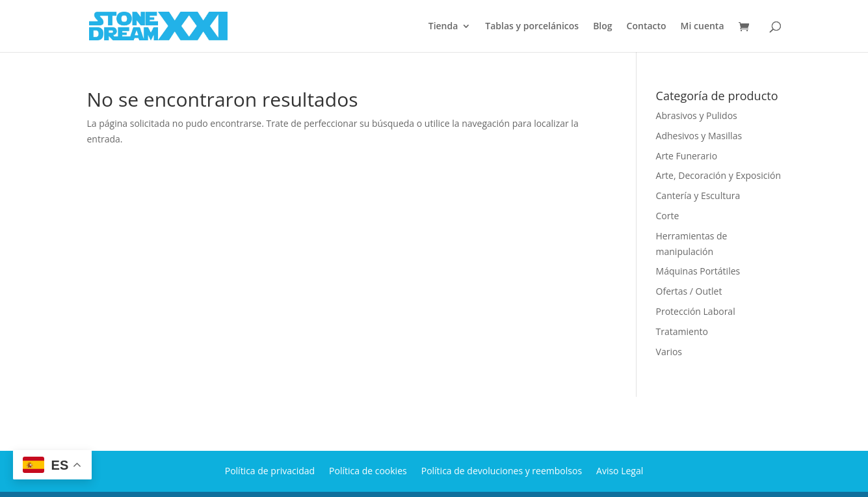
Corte (668, 216)
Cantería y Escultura (698, 195)
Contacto (647, 27)
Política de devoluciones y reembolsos (502, 470)
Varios (669, 352)
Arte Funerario (687, 156)
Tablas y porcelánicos (532, 27)
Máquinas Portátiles (698, 271)
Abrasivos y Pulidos (697, 115)
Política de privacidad (270, 470)
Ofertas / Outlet (689, 291)
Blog (602, 27)
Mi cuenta (703, 27)
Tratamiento (682, 331)
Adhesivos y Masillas (699, 136)
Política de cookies (368, 470)
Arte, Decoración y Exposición (718, 175)
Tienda (443, 27)
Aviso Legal (620, 470)
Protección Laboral (696, 311)
